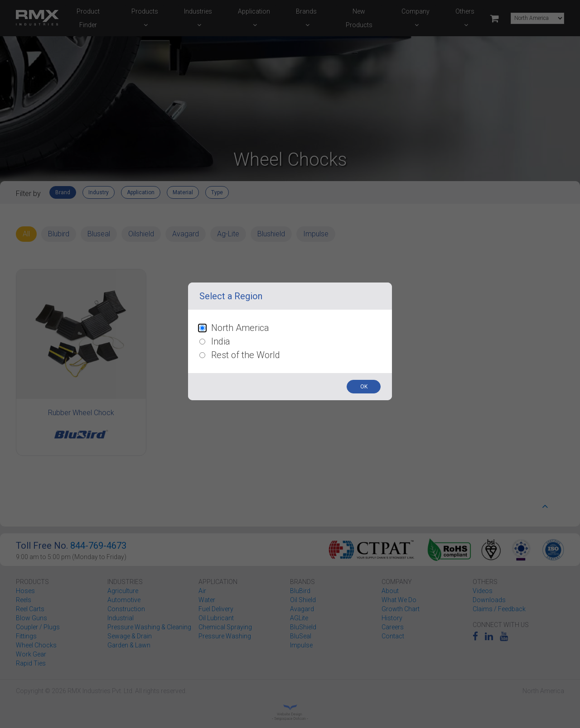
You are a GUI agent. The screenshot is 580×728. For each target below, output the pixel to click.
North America (240, 328)
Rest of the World (246, 355)
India (221, 341)
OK (364, 387)
